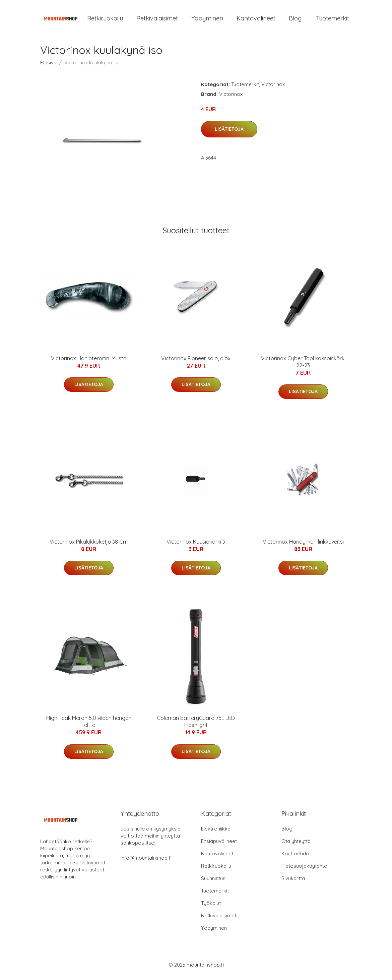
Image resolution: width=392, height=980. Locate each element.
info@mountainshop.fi (146, 862)
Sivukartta (293, 882)
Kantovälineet (256, 20)
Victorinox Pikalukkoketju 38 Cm (89, 545)
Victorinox (273, 88)
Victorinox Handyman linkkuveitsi (303, 545)
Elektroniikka (216, 832)
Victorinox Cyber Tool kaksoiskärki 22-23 (303, 365)
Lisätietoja (229, 132)
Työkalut (211, 907)
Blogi (296, 20)
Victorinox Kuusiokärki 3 (196, 545)
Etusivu (48, 66)
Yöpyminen (207, 20)
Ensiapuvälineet (219, 845)
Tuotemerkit (333, 20)
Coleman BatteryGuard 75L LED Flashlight (196, 725)
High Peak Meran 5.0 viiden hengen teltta (89, 725)
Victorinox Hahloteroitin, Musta (89, 362)
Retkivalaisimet (157, 20)
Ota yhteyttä (296, 845)
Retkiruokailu (105, 20)
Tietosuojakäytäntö (304, 870)
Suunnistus (213, 882)
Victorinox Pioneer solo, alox (196, 362)
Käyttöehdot (296, 857)
